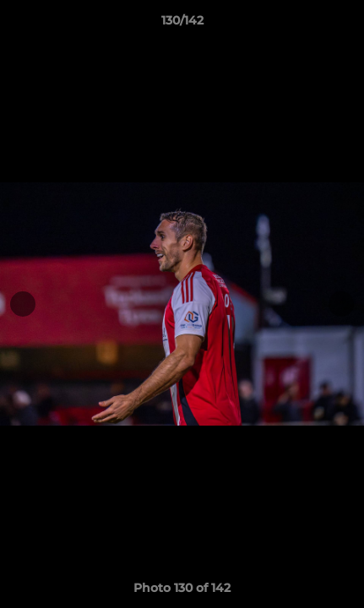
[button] (344, 24)
